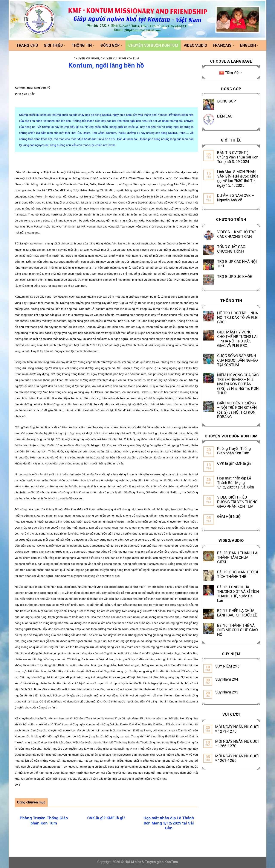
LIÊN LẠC (225, 116)
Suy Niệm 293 (227, 692)
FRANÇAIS (224, 45)
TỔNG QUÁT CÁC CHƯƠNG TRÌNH (231, 249)
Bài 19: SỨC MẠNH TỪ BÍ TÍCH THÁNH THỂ (238, 574)
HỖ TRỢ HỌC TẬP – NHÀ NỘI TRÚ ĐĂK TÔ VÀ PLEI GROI (238, 318)
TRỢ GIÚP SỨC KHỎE (235, 277)
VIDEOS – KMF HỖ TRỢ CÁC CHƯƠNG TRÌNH (236, 234)
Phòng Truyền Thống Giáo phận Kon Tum (234, 451)
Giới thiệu (55, 45)
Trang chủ (27, 45)
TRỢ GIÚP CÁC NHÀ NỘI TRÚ (237, 264)
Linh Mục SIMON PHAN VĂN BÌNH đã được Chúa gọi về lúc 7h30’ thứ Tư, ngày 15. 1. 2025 (238, 179)
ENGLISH (249, 45)
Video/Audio (195, 45)
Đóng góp (112, 45)
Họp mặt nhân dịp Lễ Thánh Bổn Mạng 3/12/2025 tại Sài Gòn (236, 483)
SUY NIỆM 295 (227, 666)
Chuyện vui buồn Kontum (153, 45)
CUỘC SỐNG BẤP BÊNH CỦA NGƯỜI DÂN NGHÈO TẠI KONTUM (238, 360)
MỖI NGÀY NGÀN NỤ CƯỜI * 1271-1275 (237, 729)
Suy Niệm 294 (227, 679)
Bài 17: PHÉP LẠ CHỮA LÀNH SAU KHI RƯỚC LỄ (237, 613)
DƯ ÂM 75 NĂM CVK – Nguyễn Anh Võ (236, 198)
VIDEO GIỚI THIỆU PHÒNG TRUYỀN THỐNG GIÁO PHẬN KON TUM (237, 502)
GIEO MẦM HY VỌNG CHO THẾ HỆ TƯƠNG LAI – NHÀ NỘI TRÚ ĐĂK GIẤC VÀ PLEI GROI (237, 339)
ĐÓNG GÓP (227, 101)
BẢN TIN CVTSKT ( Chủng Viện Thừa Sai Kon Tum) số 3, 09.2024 (238, 157)
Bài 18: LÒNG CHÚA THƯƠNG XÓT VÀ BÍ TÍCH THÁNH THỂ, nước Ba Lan (238, 594)
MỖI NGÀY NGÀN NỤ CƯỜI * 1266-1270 (237, 744)
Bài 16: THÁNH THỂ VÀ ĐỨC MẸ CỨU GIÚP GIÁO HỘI (238, 630)
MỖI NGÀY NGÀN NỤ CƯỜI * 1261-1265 (237, 758)
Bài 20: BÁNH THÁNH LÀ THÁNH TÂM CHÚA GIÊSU (237, 558)
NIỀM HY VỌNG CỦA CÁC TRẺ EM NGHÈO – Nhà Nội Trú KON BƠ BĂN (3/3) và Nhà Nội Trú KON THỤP (238, 384)
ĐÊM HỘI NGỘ (229, 517)
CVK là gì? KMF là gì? (234, 463)
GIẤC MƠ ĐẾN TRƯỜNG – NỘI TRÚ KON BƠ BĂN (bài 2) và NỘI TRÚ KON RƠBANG (237, 410)
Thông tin (83, 45)
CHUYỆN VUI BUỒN (86, 59)
